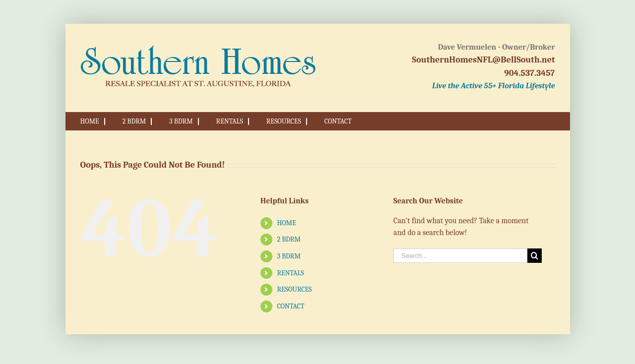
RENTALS (290, 273)
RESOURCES (294, 289)
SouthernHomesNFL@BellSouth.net (484, 60)
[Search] (535, 256)
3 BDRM (288, 256)
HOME (286, 223)
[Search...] (460, 256)
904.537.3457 (529, 73)
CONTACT (290, 306)
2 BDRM (289, 239)
